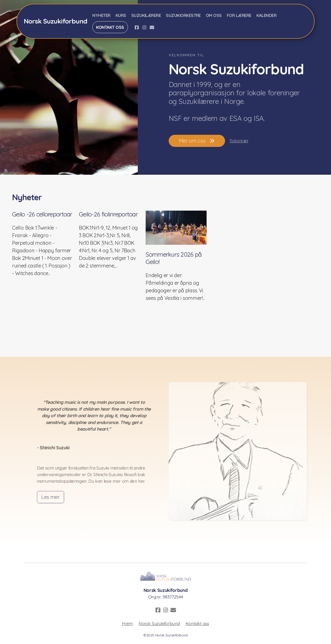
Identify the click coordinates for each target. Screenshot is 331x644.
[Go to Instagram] (144, 27)
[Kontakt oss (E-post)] (152, 27)
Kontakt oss (197, 623)
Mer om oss (197, 141)
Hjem (127, 623)
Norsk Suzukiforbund (159, 623)
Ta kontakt (239, 141)
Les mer (52, 497)
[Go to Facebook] (137, 27)
